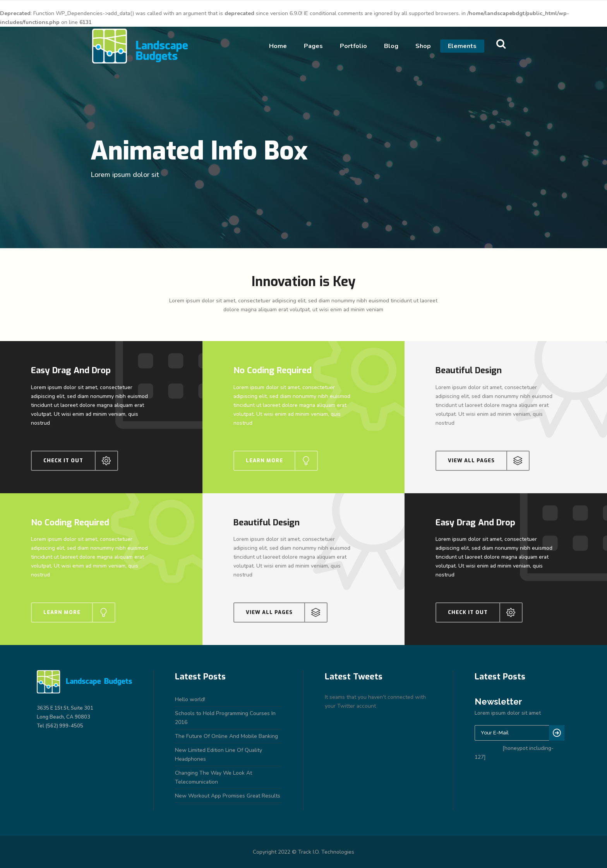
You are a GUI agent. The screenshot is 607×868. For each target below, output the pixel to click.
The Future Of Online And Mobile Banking (226, 736)
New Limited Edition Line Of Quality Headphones (219, 755)
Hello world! (190, 699)
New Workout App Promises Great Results (228, 796)
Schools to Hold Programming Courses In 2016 (225, 718)
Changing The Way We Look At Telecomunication (213, 777)
